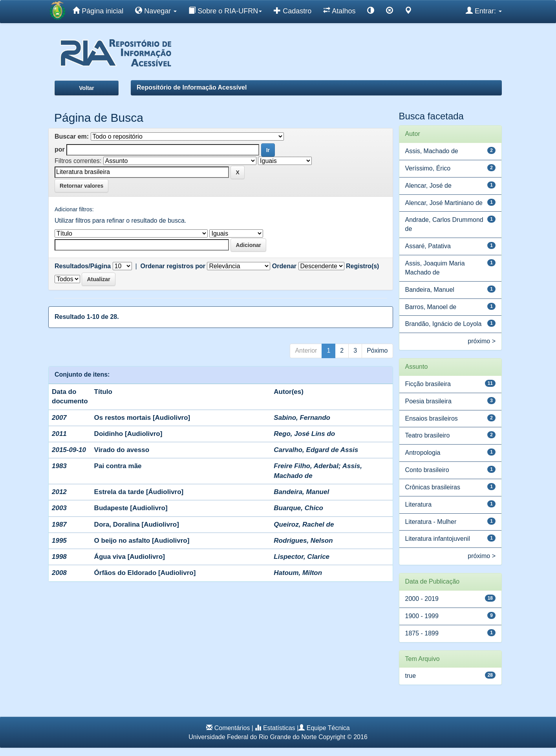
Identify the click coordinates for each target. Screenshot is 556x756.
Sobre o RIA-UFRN (225, 11)
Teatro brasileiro (428, 435)
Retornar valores (81, 186)
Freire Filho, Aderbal (306, 466)
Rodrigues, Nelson (303, 541)
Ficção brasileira (428, 384)
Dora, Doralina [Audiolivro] (137, 524)
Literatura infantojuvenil (438, 539)
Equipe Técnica (328, 728)
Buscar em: (72, 136)
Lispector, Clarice (302, 557)
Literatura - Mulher (431, 522)
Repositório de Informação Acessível (192, 87)
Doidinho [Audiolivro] (128, 434)
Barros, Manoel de (431, 307)
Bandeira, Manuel (301, 492)
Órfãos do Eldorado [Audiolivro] (145, 573)
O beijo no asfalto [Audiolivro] (142, 541)
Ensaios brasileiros (432, 418)
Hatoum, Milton (298, 573)
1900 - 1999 (422, 616)
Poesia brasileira (428, 401)
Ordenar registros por (173, 266)
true (411, 676)
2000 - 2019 (422, 599)
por (60, 149)
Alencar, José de (428, 186)
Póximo (377, 351)
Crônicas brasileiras (433, 487)
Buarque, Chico (298, 508)
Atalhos (339, 11)
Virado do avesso (122, 450)
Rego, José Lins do (304, 434)
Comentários (232, 728)
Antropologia (423, 453)
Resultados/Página (83, 266)
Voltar (87, 88)
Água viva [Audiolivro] (130, 557)
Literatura (419, 504)
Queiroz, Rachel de (304, 524)
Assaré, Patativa (428, 246)
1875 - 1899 (422, 633)
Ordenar (284, 266)
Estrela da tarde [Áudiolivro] (139, 492)
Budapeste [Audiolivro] (131, 508)
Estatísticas (279, 728)
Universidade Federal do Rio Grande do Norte (252, 737)
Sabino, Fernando (302, 418)
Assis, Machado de (432, 151)
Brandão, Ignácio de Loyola (444, 324)
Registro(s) (362, 266)
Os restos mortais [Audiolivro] (142, 418)
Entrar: (484, 11)
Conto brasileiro (427, 470)
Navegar (156, 11)
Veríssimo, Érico (428, 168)
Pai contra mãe (118, 466)
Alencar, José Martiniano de (444, 203)
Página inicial (98, 11)
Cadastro (293, 11)
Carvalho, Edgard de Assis (316, 450)
